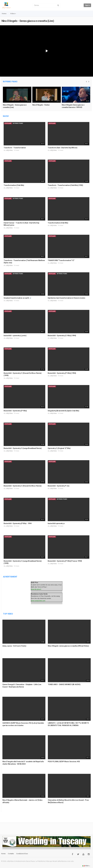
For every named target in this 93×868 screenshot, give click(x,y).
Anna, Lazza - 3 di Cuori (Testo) (14, 646)
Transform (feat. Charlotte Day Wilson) (63, 148)
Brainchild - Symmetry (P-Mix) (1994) (62, 373)
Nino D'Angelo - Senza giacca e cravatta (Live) (28, 21)
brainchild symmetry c (56, 523)
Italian (86, 866)
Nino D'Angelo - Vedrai (41, 105)
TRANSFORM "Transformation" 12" (61, 260)
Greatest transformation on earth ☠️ (17, 298)
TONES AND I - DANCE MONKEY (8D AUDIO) (64, 684)
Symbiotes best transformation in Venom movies (66, 298)
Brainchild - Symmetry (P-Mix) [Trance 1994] (65, 561)
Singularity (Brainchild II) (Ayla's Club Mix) (63, 411)
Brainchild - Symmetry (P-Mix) (15, 411)
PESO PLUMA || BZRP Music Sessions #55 (64, 762)
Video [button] (13, 14)
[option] (17, 99)
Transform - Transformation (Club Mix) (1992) (65, 185)
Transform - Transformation (15, 148)
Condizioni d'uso (22, 854)
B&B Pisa (35, 583)
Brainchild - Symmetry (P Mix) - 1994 (17, 523)
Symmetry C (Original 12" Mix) (59, 448)
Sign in (87, 5)
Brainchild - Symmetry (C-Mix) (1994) (62, 336)
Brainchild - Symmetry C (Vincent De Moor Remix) (23, 486)
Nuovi (6, 116)
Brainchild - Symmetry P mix (59, 486)
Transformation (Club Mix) (14, 185)
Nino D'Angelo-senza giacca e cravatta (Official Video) (68, 646)
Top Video (8, 614)
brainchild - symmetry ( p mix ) (15, 336)
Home (4, 14)
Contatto (11, 854)
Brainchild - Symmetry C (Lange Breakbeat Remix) (23, 448)
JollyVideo (9, 150)
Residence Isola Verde (39, 594)
